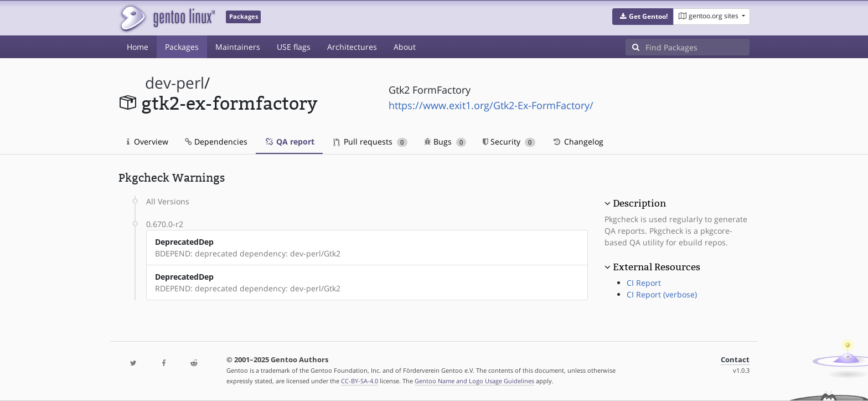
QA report (289, 142)
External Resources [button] (657, 267)
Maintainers (238, 47)
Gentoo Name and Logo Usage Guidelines (474, 381)
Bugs (445, 142)
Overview (148, 142)
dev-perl (175, 83)
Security (509, 142)
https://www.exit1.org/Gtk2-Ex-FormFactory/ (491, 105)
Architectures (352, 47)
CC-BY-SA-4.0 (360, 381)
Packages (182, 47)
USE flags (294, 47)
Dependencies (216, 142)
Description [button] (639, 203)
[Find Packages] (697, 47)
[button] (643, 17)
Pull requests (370, 142)
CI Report (644, 283)
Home (138, 47)
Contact (735, 360)
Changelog (578, 142)
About (405, 47)
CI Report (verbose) (662, 294)
